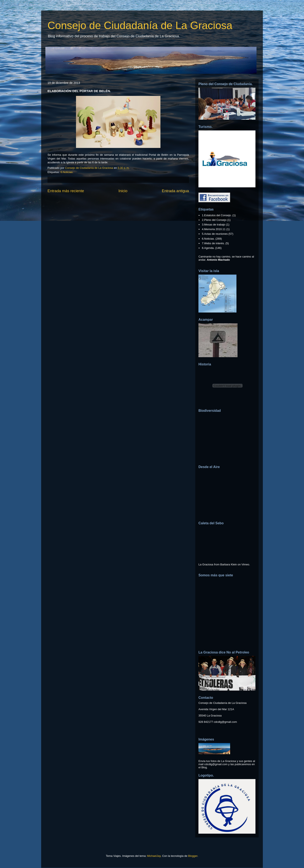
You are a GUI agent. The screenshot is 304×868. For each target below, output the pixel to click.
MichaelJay (154, 856)
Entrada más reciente (66, 191)
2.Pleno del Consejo (214, 220)
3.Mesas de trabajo (214, 225)
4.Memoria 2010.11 (214, 229)
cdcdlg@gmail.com (225, 722)
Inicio (123, 191)
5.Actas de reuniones (215, 234)
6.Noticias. (67, 172)
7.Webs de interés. (213, 243)
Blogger (193, 856)
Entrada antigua (175, 191)
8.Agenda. (208, 248)
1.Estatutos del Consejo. (217, 215)
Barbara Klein (229, 564)
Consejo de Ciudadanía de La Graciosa (140, 25)
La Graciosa (206, 564)
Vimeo (245, 564)
